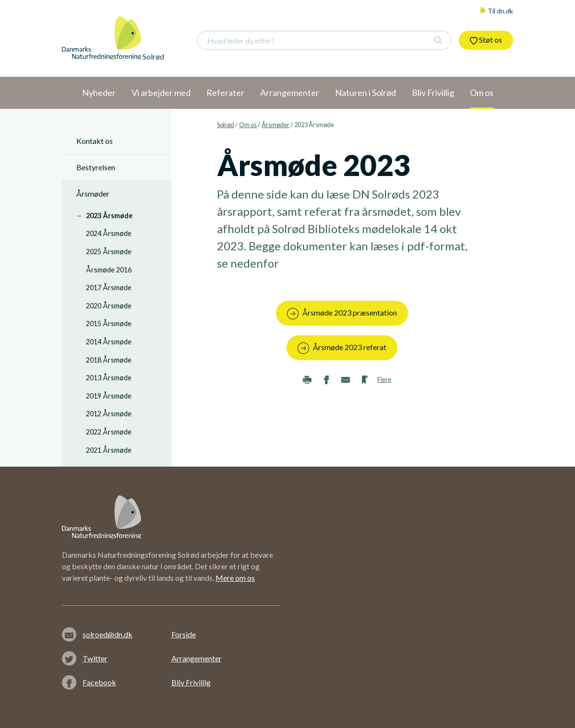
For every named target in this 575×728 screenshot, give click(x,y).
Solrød (226, 125)
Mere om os (235, 578)
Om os (248, 125)
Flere (384, 379)
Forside (184, 634)
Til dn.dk (496, 11)
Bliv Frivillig (191, 682)
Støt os (486, 40)
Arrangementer (197, 658)
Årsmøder (276, 125)
